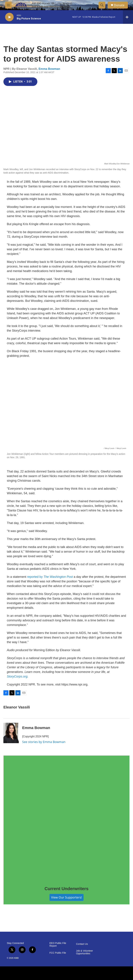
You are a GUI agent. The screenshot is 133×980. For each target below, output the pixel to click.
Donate (119, 5)
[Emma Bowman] (11, 733)
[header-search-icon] (102, 5)
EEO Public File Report (58, 945)
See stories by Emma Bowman (44, 742)
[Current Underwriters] (66, 818)
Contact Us (82, 944)
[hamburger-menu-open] (8, 5)
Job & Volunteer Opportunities (84, 952)
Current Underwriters (66, 889)
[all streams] (128, 17)
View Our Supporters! (66, 897)
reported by (50, 577)
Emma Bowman (49, 69)
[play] (9, 17)
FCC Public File (58, 953)
